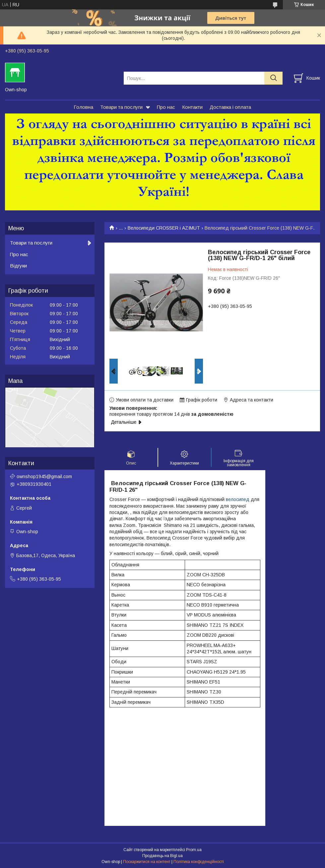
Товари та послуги (121, 107)
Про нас (166, 107)
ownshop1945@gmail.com (44, 476)
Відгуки (18, 266)
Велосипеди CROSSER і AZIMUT (164, 228)
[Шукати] (273, 78)
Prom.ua (194, 850)
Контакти (192, 107)
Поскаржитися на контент (147, 862)
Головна (83, 107)
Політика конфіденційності (199, 862)
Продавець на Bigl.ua (162, 856)
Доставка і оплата (230, 107)
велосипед (238, 499)
